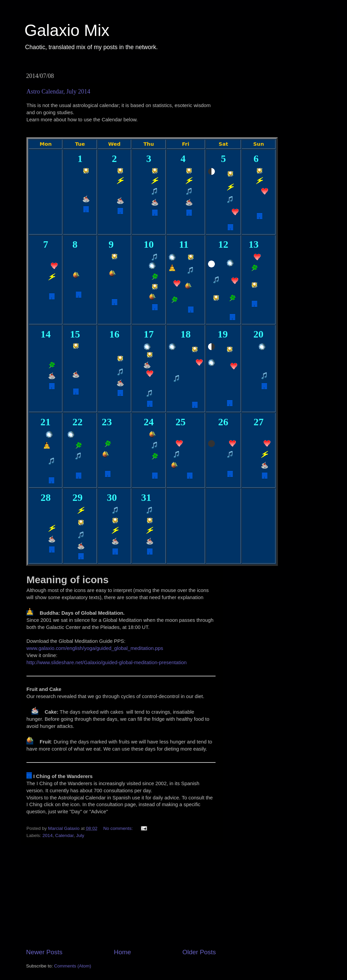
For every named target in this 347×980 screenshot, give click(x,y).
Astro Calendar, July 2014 (58, 91)
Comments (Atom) (73, 966)
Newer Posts (44, 952)
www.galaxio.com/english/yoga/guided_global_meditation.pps (95, 648)
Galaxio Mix (67, 30)
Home (122, 952)
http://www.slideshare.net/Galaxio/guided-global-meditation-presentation (107, 662)
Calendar (64, 835)
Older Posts (199, 952)
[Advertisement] (121, 896)
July (80, 835)
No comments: (119, 828)
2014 (47, 835)
